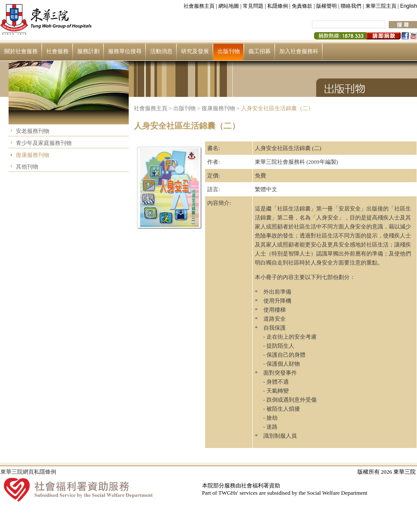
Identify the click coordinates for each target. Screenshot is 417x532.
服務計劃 (88, 51)
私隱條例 (278, 6)
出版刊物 (229, 51)
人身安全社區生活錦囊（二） (277, 108)
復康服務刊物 (33, 155)
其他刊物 (27, 167)
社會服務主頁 (199, 6)
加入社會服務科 (299, 51)
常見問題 (253, 6)
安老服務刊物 (33, 131)
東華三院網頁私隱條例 (28, 472)
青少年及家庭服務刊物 (44, 143)
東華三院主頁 (381, 6)
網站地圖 (229, 6)
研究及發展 (195, 51)
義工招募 (260, 51)
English (409, 6)
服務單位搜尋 (125, 51)
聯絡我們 (351, 6)
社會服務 (57, 51)
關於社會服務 (21, 51)
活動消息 (161, 51)
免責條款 (302, 6)
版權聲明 (326, 6)
